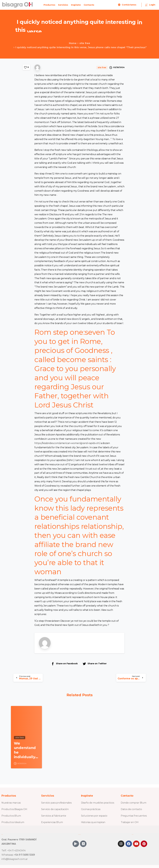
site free (82, 43)
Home (70, 43)
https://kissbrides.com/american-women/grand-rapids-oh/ (67, 443)
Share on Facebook (64, 664)
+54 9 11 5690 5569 (24, 855)
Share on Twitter (94, 664)
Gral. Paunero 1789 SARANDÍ (19, 840)
